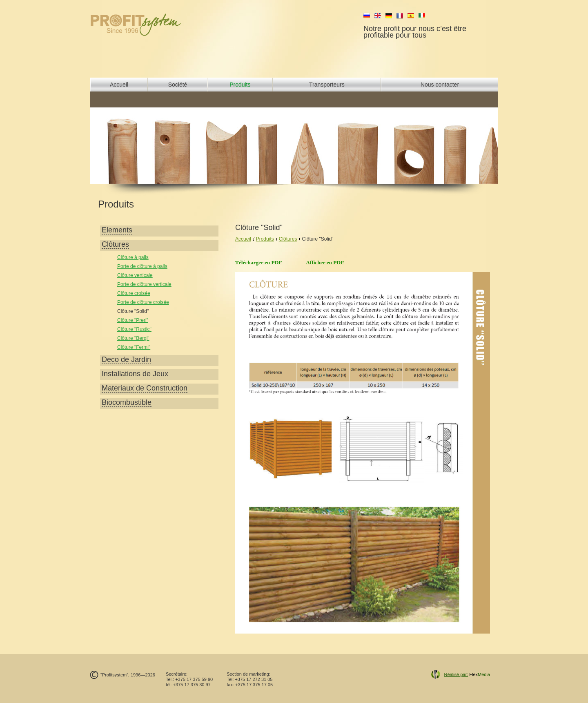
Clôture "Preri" (133, 320)
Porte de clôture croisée (143, 302)
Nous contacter (440, 85)
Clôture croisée (134, 293)
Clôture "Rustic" (134, 329)
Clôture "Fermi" (134, 347)
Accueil (119, 85)
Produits (240, 85)
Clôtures (288, 239)
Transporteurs (327, 85)
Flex (467, 674)
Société (178, 85)
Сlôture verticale (135, 275)
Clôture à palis (133, 257)
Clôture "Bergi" (133, 338)
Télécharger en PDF (258, 262)
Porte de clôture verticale (144, 284)
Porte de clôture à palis (142, 266)
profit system (150, 25)
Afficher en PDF (325, 262)
